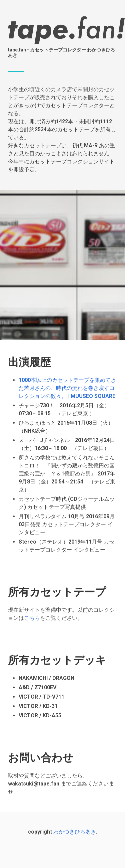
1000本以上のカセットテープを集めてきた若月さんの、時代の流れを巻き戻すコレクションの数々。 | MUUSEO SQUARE (67, 388)
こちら (32, 618)
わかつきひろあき (75, 832)
